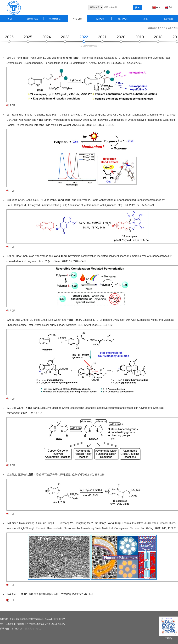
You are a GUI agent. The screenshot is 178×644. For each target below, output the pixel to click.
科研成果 (78, 19)
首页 (10, 19)
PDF (12, 105)
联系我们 (168, 19)
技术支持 (29, 629)
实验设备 (100, 19)
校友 (146, 19)
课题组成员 (55, 19)
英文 (171, 7)
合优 (39, 629)
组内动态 (123, 19)
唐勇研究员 (32, 19)
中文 (158, 7)
